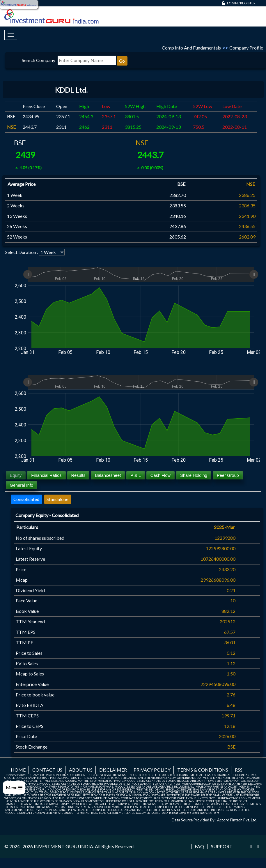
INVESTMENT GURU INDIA (63, 846)
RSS (239, 770)
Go (122, 61)
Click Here (213, 813)
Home (18, 770)
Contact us (47, 770)
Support (222, 846)
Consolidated (26, 499)
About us (81, 770)
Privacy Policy (152, 770)
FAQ (199, 846)
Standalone (57, 499)
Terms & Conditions (203, 770)
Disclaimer (113, 770)
